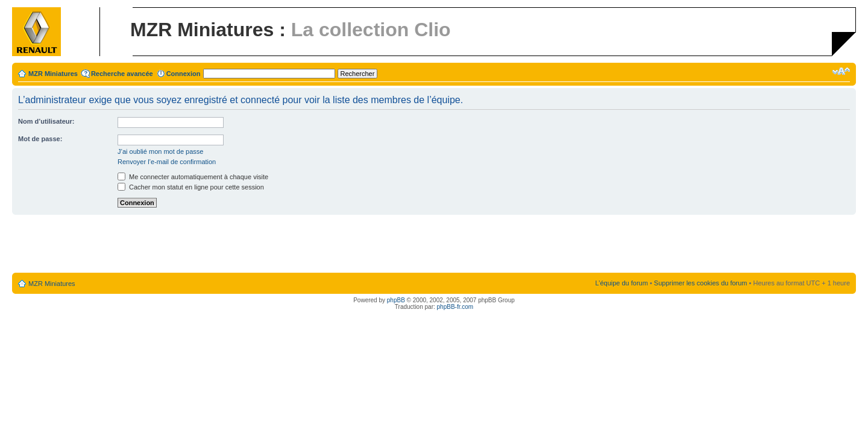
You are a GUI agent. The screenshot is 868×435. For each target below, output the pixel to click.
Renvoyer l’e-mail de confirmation (167, 162)
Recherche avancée (122, 74)
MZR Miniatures (53, 74)
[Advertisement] (434, 244)
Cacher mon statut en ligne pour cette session (191, 187)
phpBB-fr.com (455, 307)
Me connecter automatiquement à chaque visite (193, 177)
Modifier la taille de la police (841, 71)
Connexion (184, 74)
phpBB (396, 300)
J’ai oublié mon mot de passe (160, 151)
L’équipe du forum (621, 283)
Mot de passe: (40, 139)
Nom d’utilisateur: (46, 121)
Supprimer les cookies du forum (701, 283)
